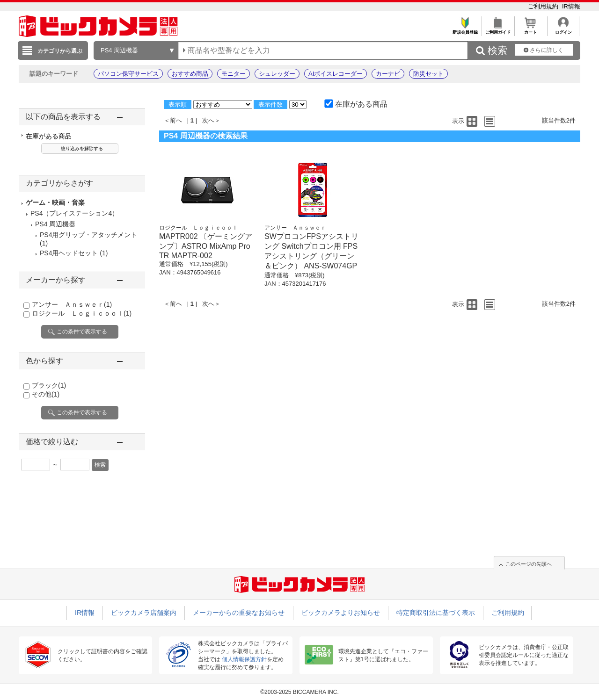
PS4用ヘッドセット (69, 253)
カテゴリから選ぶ (60, 51)
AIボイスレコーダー (336, 74)
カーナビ (388, 74)
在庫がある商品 (49, 136)
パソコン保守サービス (128, 74)
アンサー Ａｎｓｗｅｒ (72, 304)
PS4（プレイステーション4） (74, 213)
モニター (234, 74)
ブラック (49, 385)
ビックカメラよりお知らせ (341, 613)
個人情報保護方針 (244, 659)
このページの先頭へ (529, 564)
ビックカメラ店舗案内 (144, 613)
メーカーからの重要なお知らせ (239, 613)
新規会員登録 (465, 30)
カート (530, 30)
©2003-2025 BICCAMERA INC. (299, 692)
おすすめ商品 (190, 74)
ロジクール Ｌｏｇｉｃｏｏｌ (82, 313)
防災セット (428, 74)
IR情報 (571, 6)
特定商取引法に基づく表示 (436, 613)
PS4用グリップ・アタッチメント (88, 235)
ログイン (563, 30)
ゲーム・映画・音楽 (55, 202)
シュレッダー (277, 74)
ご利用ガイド (498, 30)
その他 (46, 394)
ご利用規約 (544, 6)
